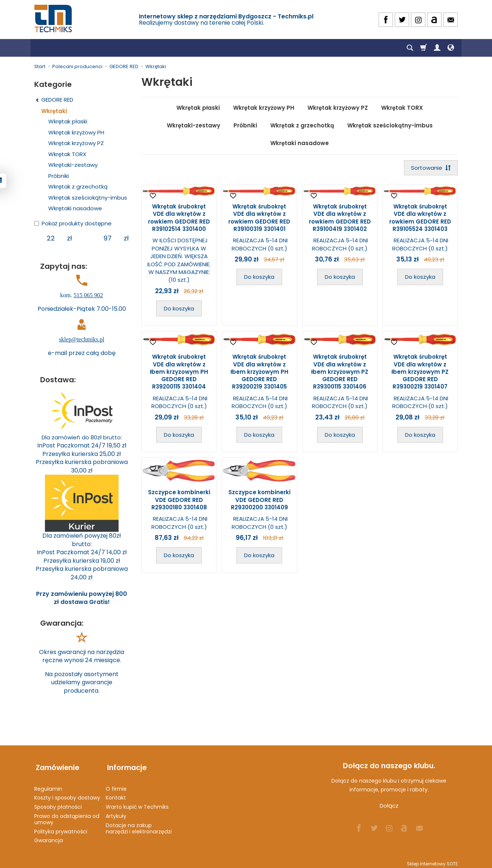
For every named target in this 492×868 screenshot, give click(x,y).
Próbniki (245, 125)
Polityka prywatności (61, 828)
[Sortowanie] (430, 168)
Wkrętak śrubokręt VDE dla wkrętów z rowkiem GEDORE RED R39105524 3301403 (420, 218)
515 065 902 (88, 295)
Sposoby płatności (58, 804)
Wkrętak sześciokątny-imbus (390, 125)
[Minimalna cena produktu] (51, 238)
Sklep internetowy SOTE (432, 860)
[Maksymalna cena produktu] (107, 238)
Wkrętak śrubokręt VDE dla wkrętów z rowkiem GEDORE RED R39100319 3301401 (259, 218)
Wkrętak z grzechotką (302, 125)
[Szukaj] (410, 48)
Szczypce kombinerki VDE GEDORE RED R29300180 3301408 (179, 500)
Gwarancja (49, 837)
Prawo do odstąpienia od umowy (67, 816)
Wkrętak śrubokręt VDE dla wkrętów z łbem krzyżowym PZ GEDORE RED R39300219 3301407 (420, 372)
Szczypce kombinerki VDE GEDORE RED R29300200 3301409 (259, 500)
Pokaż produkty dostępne (73, 223)
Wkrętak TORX (402, 108)
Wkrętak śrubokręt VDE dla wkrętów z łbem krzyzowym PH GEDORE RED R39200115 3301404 (179, 372)
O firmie (116, 786)
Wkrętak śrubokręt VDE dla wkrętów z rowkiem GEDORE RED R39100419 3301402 (340, 218)
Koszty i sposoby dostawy (67, 795)
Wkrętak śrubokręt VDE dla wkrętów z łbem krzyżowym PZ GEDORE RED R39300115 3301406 (340, 372)
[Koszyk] (424, 48)
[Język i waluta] (451, 48)
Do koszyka (179, 309)
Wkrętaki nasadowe (300, 143)
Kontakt (116, 795)
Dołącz (389, 806)
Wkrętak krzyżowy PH (264, 108)
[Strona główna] (54, 19)
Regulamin (48, 786)
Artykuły (116, 813)
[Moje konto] (437, 48)
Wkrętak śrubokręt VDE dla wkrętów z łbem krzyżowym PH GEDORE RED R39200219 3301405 (259, 372)
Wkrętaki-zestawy (194, 125)
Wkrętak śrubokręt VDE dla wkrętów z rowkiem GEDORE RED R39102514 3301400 (179, 218)
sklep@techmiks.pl (82, 339)
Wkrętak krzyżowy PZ (338, 108)
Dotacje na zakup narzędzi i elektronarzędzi (139, 825)
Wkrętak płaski (198, 108)
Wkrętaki (54, 111)
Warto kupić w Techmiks (137, 804)
